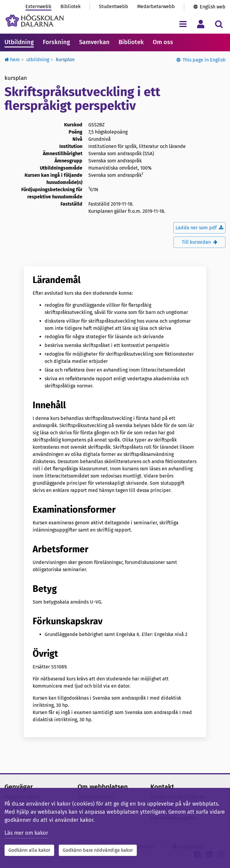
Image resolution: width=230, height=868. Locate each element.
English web (213, 7)
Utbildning (19, 42)
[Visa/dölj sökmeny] (219, 24)
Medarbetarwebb (156, 6)
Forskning (56, 42)
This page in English (204, 60)
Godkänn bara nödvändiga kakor (98, 850)
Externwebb (38, 6)
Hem (12, 60)
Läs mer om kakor (26, 833)
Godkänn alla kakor (29, 850)
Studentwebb (114, 6)
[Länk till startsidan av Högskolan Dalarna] (35, 21)
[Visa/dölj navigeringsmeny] (183, 24)
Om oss (163, 42)
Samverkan (94, 42)
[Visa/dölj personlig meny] (201, 24)
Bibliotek (71, 6)
